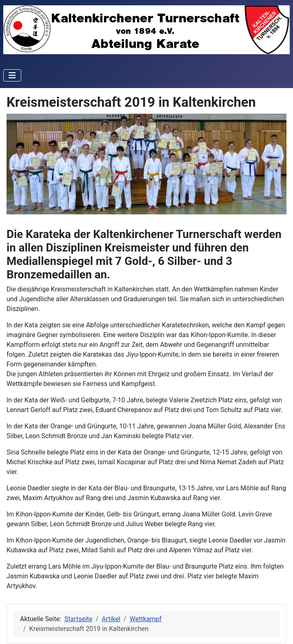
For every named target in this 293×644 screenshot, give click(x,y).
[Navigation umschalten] (12, 75)
